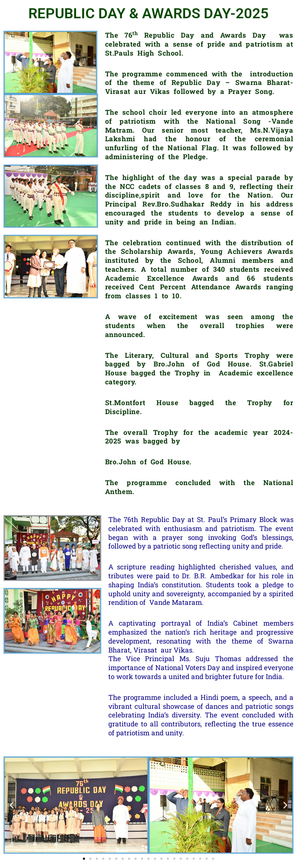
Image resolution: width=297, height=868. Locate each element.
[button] (12, 805)
